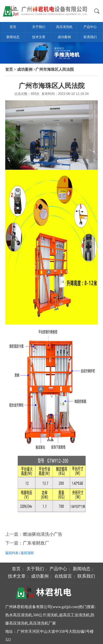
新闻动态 (13, 37)
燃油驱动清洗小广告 (43, 534)
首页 (13, 27)
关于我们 (39, 27)
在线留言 (63, 576)
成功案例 (64, 37)
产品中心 (90, 27)
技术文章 (39, 37)
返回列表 (12, 553)
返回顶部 (27, 553)
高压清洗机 (64, 27)
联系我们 (90, 37)
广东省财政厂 (36, 543)
